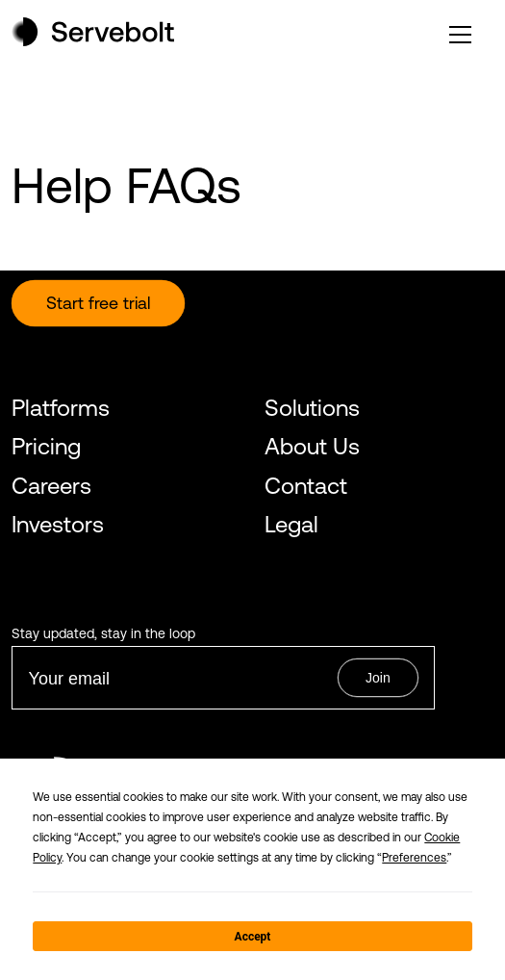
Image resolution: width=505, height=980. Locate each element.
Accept (253, 937)
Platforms (61, 408)
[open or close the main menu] (460, 35)
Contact (306, 486)
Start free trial (98, 303)
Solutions (312, 408)
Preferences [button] (414, 858)
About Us (312, 446)
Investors (58, 524)
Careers (51, 486)
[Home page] (93, 40)
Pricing (46, 446)
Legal (291, 524)
